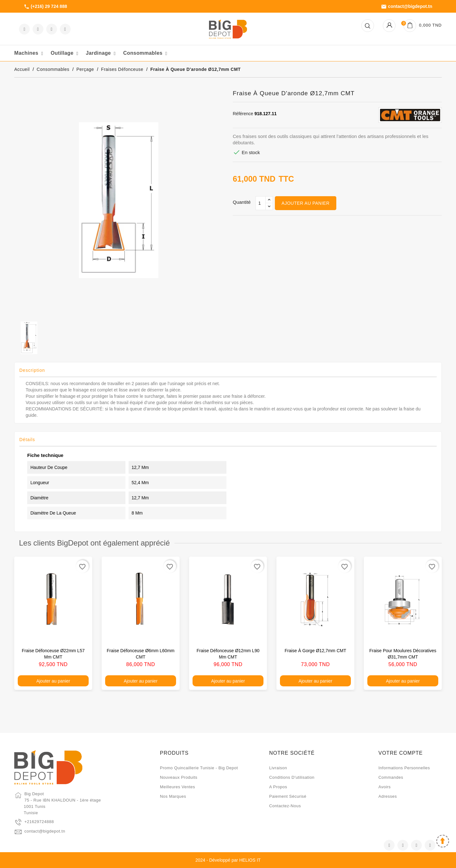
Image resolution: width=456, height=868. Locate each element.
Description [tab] (32, 370)
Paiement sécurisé (288, 796)
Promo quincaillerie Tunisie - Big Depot (199, 768)
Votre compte (401, 753)
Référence (243, 114)
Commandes (391, 777)
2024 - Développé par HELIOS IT (228, 860)
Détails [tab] (27, 440)
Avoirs (385, 787)
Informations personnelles (404, 768)
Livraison (278, 768)
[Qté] (261, 203)
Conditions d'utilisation (292, 777)
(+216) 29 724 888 (45, 7)
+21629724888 (39, 822)
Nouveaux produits (179, 777)
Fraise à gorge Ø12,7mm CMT (316, 651)
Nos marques (173, 796)
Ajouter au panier (305, 203)
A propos (278, 787)
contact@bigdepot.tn (407, 7)
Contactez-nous (285, 806)
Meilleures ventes (177, 787)
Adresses (388, 796)
